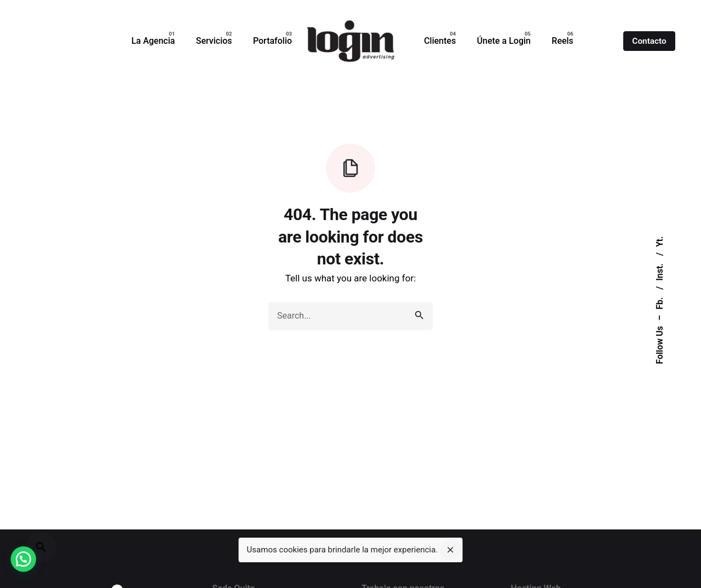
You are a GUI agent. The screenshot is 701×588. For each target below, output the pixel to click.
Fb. (660, 302)
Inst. (660, 271)
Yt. (660, 241)
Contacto (649, 41)
